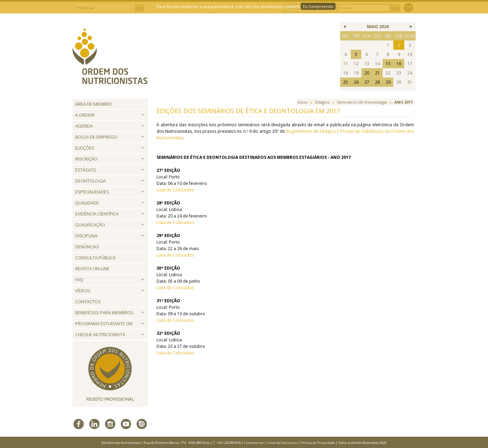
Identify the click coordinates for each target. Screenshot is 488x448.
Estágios (86, 170)
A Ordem (85, 115)
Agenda (84, 126)
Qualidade (87, 203)
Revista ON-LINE (92, 269)
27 (367, 82)
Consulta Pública (95, 258)
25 (346, 82)
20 (367, 73)
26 (356, 82)
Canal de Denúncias (282, 443)
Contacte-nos (254, 443)
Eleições (85, 148)
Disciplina (86, 236)
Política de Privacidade (318, 443)
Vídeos (83, 291)
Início (303, 102)
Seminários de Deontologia (362, 102)
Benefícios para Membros (104, 313)
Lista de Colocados (175, 190)
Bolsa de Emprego (96, 137)
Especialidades (92, 192)
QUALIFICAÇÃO (90, 225)
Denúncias (87, 247)
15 (388, 64)
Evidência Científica (97, 214)
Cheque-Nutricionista (100, 334)
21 (377, 73)
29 (388, 82)
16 (399, 64)
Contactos (88, 302)
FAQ (79, 280)
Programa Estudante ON (104, 323)
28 (377, 82)
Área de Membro (94, 104)
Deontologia (90, 181)
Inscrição (86, 159)
